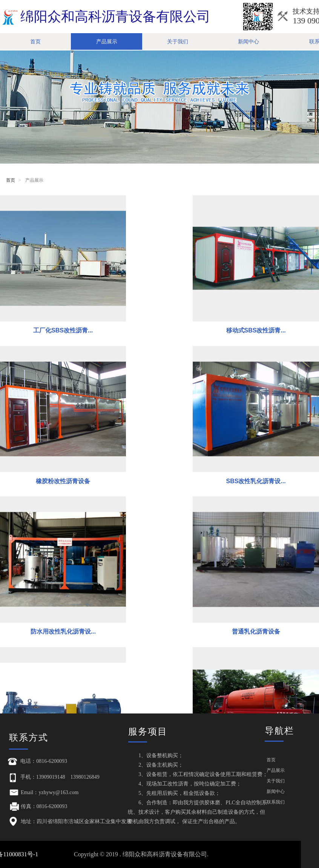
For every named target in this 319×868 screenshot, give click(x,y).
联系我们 (276, 802)
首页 (35, 41)
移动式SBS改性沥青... (159, 309)
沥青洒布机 (159, 565)
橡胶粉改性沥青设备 (267, 309)
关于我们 (178, 41)
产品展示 (107, 41)
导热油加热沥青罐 (267, 565)
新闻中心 (248, 41)
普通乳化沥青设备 (267, 437)
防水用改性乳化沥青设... (159, 437)
